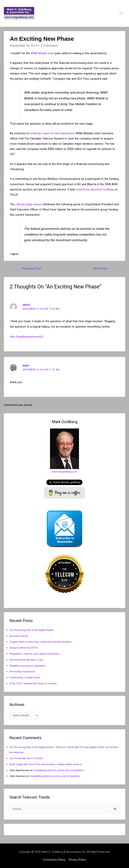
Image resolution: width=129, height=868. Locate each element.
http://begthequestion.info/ (27, 337)
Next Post (102, 269)
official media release (29, 204)
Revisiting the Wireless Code (26, 660)
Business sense (19, 636)
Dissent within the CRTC (24, 648)
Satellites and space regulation (27, 666)
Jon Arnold (16, 758)
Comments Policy (54, 860)
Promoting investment (22, 671)
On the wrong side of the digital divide (31, 630)
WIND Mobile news (42, 53)
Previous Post (30, 269)
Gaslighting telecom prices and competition (59, 770)
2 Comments (49, 46)
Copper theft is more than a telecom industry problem (41, 642)
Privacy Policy (77, 860)
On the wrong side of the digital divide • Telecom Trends (42, 747)
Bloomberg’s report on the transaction (50, 133)
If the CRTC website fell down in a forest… (34, 683)
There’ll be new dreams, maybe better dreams (55, 764)
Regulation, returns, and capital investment (34, 654)
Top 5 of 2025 (34, 758)
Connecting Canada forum (25, 677)
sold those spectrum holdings (95, 189)
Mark (26, 366)
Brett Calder (17, 764)
